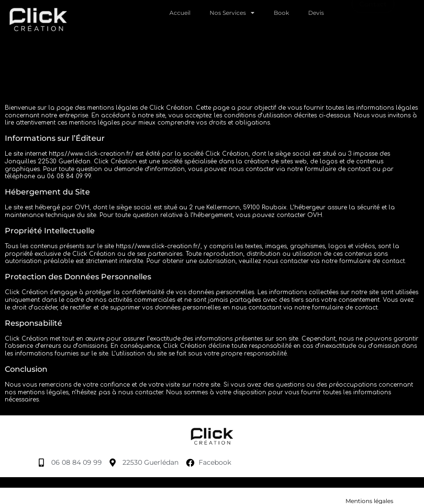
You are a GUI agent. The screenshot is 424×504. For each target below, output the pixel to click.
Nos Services (232, 11)
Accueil (180, 11)
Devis (316, 11)
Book (281, 11)
